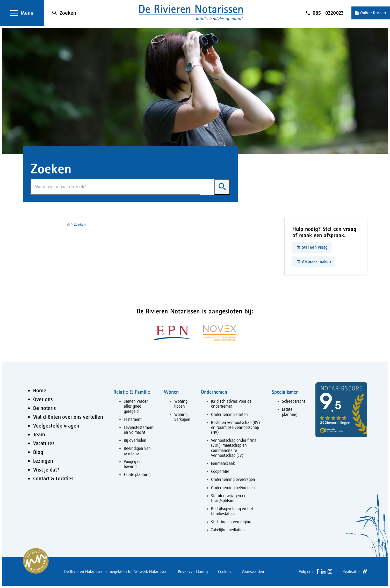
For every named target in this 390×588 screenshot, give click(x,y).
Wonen (171, 392)
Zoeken (68, 13)
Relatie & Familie (132, 392)
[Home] (68, 225)
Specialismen (285, 392)
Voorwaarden (253, 572)
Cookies (225, 572)
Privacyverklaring (193, 572)
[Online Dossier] (371, 13)
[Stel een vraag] (312, 247)
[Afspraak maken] (314, 262)
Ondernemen (214, 392)
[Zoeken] (115, 187)
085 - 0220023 (328, 13)
